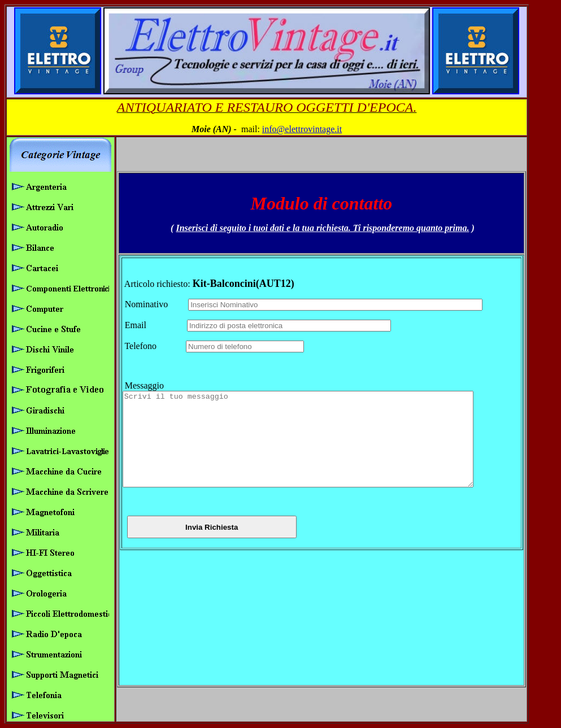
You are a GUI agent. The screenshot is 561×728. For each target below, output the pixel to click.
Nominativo (152, 295)
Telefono (151, 337)
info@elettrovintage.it (302, 129)
